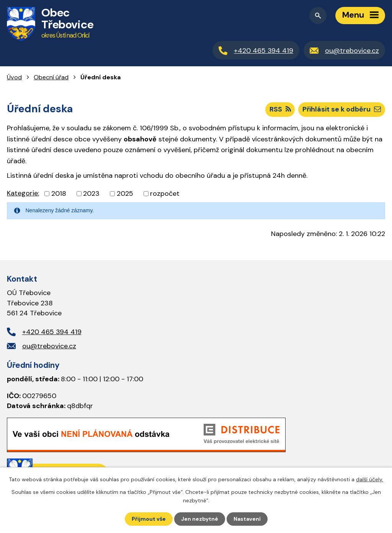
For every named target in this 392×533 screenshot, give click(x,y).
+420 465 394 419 (52, 332)
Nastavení (247, 519)
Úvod (14, 77)
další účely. (370, 479)
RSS (280, 109)
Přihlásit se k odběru (342, 109)
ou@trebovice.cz (49, 346)
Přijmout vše (149, 519)
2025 (125, 194)
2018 (59, 194)
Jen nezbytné (200, 519)
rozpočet (165, 194)
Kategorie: (23, 193)
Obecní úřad (51, 77)
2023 (91, 194)
